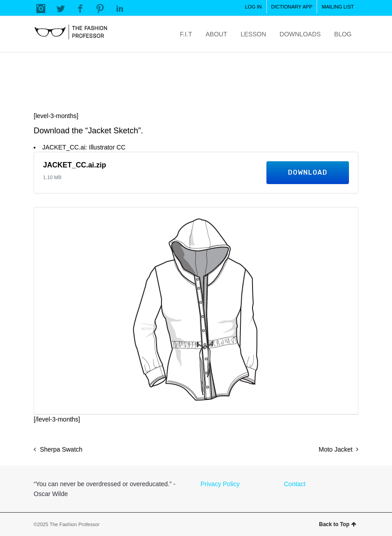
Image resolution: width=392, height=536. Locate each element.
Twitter (61, 9)
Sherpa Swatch (61, 449)
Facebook (80, 9)
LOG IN (253, 7)
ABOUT (216, 34)
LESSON (253, 34)
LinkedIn (120, 9)
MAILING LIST (338, 7)
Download (308, 173)
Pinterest (100, 9)
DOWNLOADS (300, 34)
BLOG (343, 34)
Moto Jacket (336, 449)
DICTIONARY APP (292, 7)
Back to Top (338, 524)
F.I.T (186, 34)
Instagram (41, 9)
